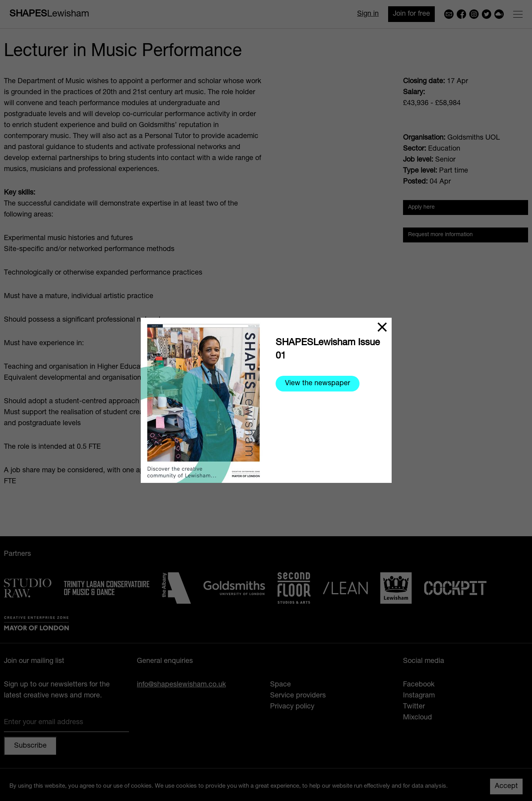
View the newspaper (318, 384)
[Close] (382, 327)
